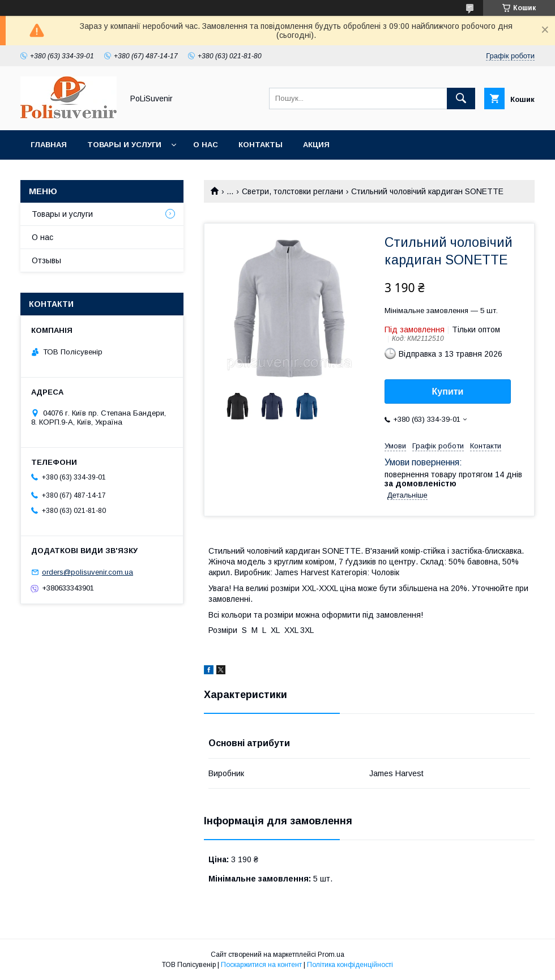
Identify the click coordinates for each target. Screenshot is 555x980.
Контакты (261, 145)
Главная (49, 145)
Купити (448, 391)
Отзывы (46, 260)
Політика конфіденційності (350, 965)
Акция (316, 145)
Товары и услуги (124, 145)
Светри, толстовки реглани (293, 191)
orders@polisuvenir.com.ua (87, 572)
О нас (206, 145)
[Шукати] (461, 99)
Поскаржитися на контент (261, 965)
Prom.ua (331, 955)
